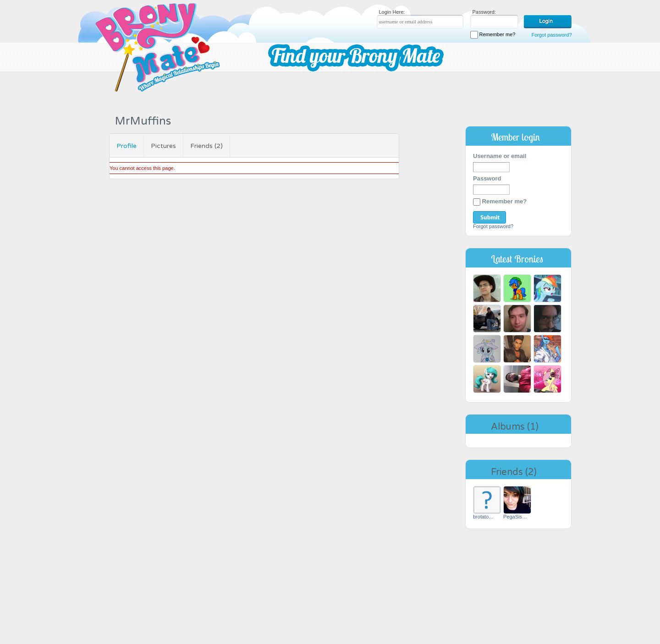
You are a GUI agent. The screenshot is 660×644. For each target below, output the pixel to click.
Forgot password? (551, 35)
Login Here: (392, 12)
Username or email (500, 156)
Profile (126, 146)
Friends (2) (206, 146)
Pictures (163, 146)
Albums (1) (515, 427)
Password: (484, 12)
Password (487, 178)
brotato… (483, 517)
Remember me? (493, 35)
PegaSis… (515, 517)
